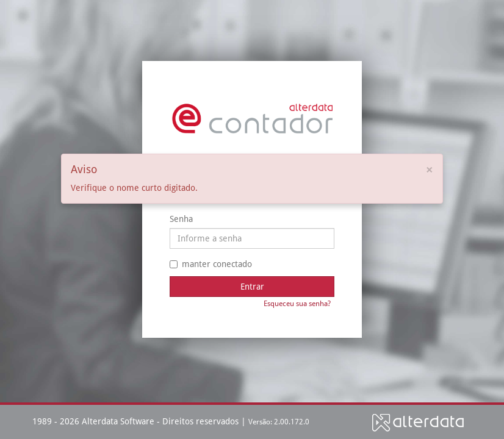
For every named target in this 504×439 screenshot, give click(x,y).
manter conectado (211, 264)
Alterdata (418, 422)
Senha (181, 219)
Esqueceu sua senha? (297, 304)
